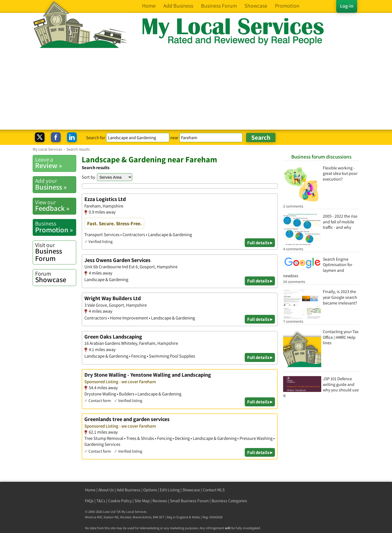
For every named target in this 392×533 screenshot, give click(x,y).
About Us (106, 490)
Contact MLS (214, 490)
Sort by (88, 177)
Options (150, 490)
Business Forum (56, 252)
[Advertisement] (196, 89)
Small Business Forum (189, 501)
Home (90, 490)
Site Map (142, 501)
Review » (56, 163)
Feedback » (56, 206)
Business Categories (229, 501)
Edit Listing (170, 490)
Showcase (56, 277)
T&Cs (101, 501)
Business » (56, 184)
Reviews (160, 501)
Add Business (129, 490)
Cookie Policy (120, 501)
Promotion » (56, 227)
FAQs (89, 501)
